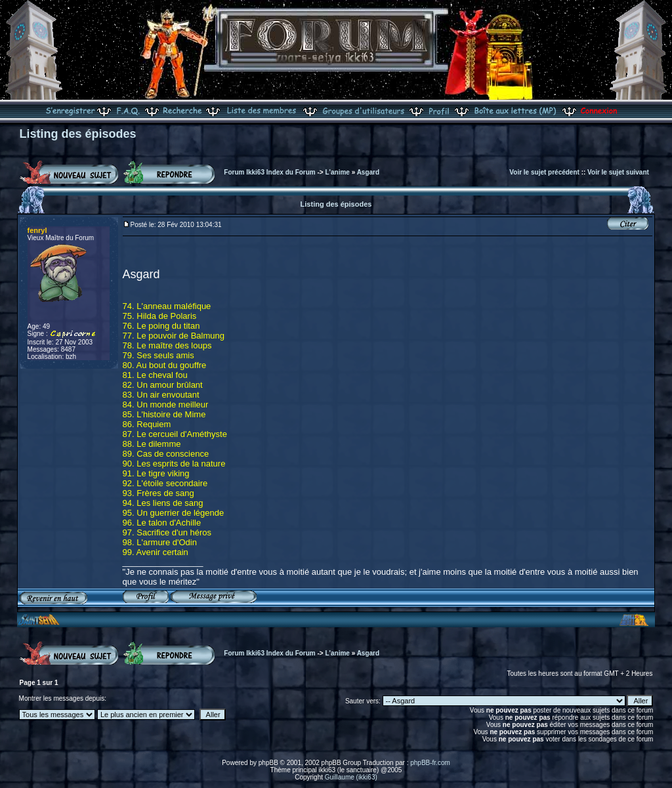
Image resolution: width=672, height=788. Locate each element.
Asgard (368, 172)
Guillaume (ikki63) (351, 777)
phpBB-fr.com (430, 763)
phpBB (268, 763)
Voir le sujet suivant (618, 172)
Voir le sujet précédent (544, 172)
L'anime (337, 172)
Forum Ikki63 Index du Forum (269, 172)
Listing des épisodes (78, 134)
